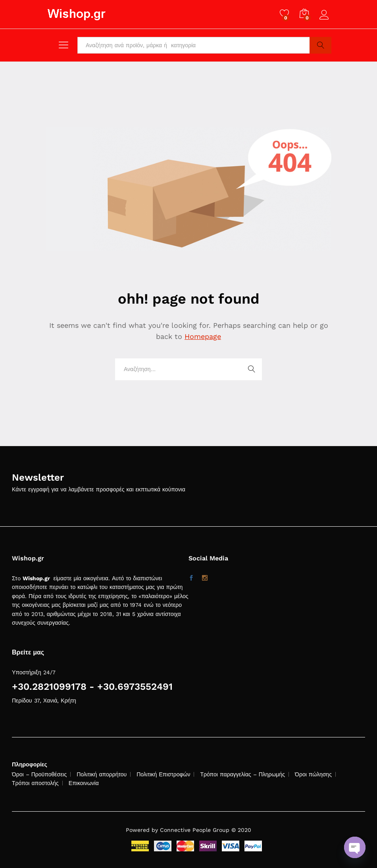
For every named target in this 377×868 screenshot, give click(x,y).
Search (320, 45)
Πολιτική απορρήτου (102, 774)
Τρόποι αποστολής (35, 783)
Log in (325, 15)
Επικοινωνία (84, 783)
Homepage (203, 336)
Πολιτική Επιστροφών (163, 774)
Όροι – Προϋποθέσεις (39, 774)
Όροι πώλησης (313, 774)
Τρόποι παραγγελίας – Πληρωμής (242, 774)
